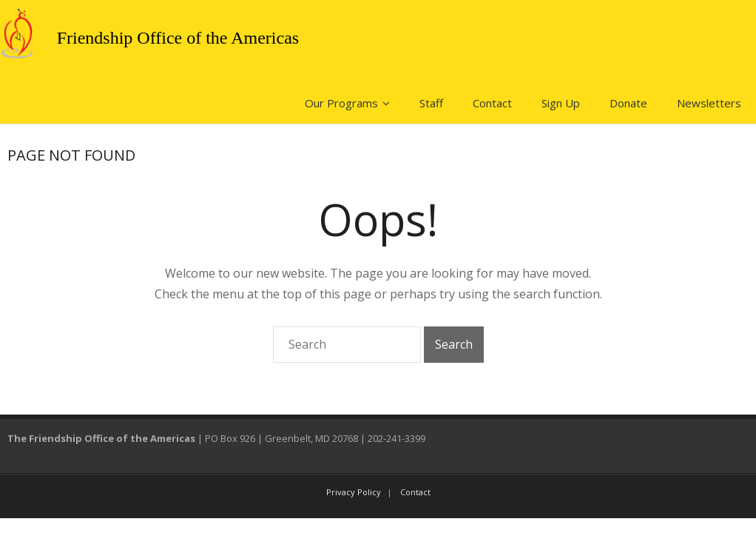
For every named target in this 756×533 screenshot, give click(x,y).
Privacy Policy (354, 492)
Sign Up (561, 103)
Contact (492, 103)
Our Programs (341, 103)
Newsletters (709, 103)
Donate (628, 103)
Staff (431, 103)
